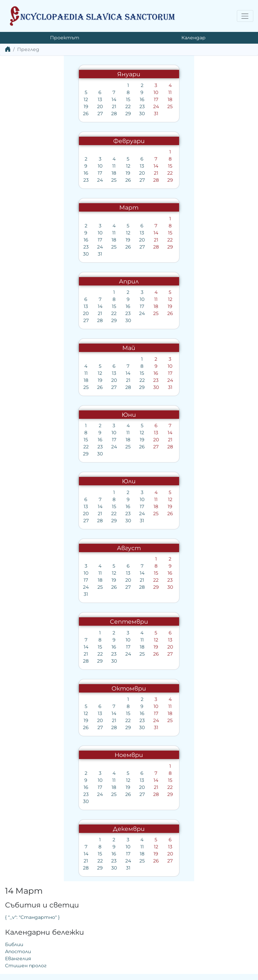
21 (50, 106)
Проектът (65, 38)
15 (64, 99)
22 (63, 106)
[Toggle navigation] (245, 16)
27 (36, 114)
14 (49, 99)
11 (105, 92)
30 (77, 114)
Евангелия (147, 133)
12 (21, 99)
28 (50, 114)
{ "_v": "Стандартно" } (161, 91)
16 (78, 99)
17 (92, 99)
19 (21, 106)
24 (92, 106)
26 (21, 114)
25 (105, 106)
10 (91, 92)
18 (105, 99)
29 (64, 114)
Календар (193, 38)
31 (92, 114)
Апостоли (147, 126)
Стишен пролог (155, 140)
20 (35, 106)
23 (78, 106)
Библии (143, 119)
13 (35, 99)
